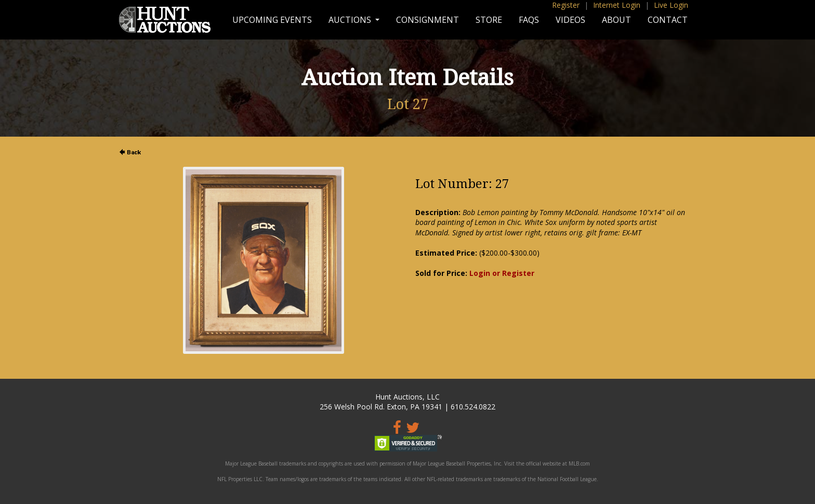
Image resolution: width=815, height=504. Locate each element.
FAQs (529, 20)
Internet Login (617, 5)
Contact (668, 20)
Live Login (671, 5)
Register (566, 5)
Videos (570, 20)
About (616, 20)
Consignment (428, 20)
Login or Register (502, 273)
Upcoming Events (272, 20)
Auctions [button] (351, 20)
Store (489, 20)
